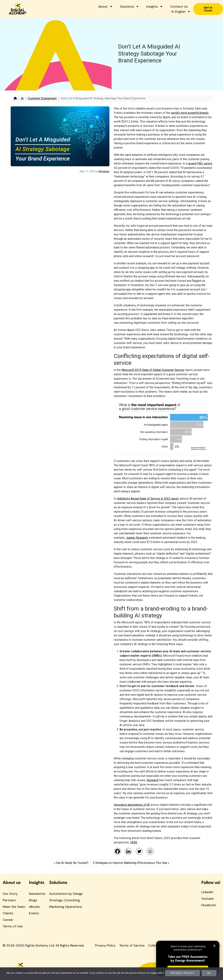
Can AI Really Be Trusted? (72, 863)
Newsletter (37, 894)
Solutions (129, 7)
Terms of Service (132, 945)
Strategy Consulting (64, 900)
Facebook (209, 905)
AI (22, 98)
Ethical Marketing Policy (202, 945)
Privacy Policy (105, 945)
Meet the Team (14, 907)
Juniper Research (137, 538)
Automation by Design (66, 894)
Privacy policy (183, 973)
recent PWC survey (200, 163)
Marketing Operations (66, 907)
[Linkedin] (128, 851)
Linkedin (207, 892)
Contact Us (179, 7)
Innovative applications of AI (132, 805)
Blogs (33, 900)
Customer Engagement (42, 98)
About (105, 7)
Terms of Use (13, 926)
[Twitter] (139, 851)
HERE (134, 842)
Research (153, 780)
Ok (209, 973)
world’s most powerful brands (190, 113)
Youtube (207, 899)
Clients (8, 913)
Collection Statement (165, 945)
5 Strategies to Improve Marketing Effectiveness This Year (130, 863)
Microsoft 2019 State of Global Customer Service (153, 370)
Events (34, 913)
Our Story (10, 894)
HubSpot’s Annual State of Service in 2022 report (148, 499)
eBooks (34, 907)
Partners (9, 900)
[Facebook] (118, 851)
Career (8, 920)
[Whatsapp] (150, 851)
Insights (155, 7)
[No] (218, 974)
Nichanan (104, 171)
